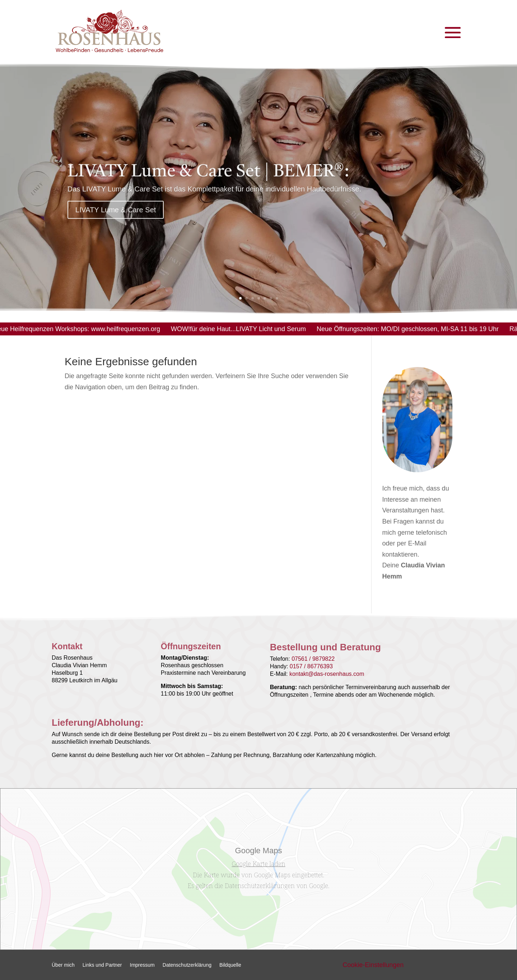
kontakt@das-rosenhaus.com (327, 674)
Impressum (142, 965)
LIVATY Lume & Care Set (116, 218)
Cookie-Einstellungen (373, 965)
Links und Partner (102, 965)
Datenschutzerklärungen (260, 886)
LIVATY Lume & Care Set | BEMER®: (208, 181)
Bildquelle (230, 965)
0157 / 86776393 (311, 666)
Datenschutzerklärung (187, 965)
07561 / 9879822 (313, 659)
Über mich (63, 965)
